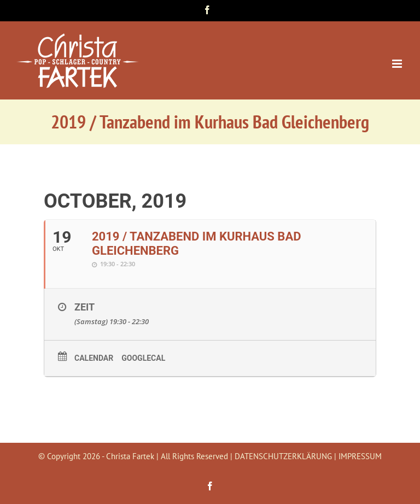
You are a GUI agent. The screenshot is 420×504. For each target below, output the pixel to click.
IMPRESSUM (360, 456)
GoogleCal (143, 358)
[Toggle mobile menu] (398, 64)
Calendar (94, 358)
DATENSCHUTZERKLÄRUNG (283, 456)
